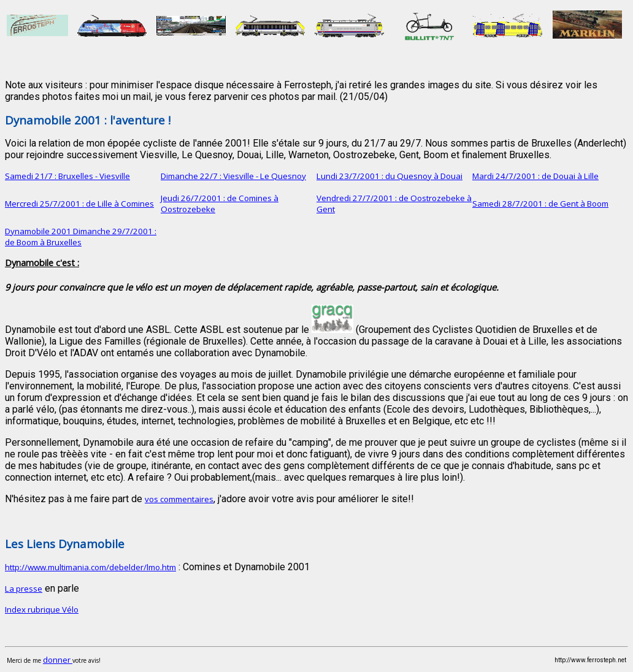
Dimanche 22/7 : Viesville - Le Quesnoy (233, 176)
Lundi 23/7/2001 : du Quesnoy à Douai (389, 176)
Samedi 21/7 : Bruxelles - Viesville (67, 176)
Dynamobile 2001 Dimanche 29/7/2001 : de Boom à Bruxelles (81, 237)
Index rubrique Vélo (42, 609)
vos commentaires (179, 499)
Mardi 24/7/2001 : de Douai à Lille (535, 176)
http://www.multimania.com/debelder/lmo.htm (90, 567)
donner (58, 660)
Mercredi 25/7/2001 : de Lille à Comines (79, 204)
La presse (24, 589)
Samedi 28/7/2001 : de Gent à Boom (540, 204)
